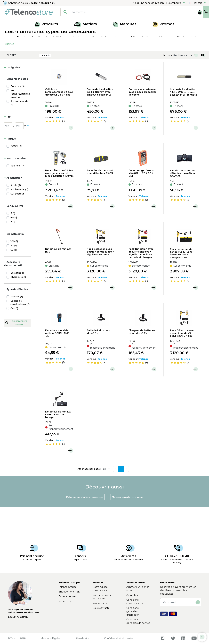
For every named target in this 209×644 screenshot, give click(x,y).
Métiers (85, 24)
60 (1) (14, 280)
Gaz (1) (14, 339)
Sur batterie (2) (19, 220)
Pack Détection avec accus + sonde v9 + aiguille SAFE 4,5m (182, 363)
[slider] (53, 152)
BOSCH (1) (16, 176)
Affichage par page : (89, 499)
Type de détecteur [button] (16, 320)
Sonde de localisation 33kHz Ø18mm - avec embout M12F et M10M (183, 122)
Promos (164, 24)
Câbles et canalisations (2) (20, 333)
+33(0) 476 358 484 (43, 3)
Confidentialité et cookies (119, 638)
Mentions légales (51, 638)
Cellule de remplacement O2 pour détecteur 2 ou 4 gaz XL (59, 124)
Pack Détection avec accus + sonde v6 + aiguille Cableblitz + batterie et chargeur (141, 283)
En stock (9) (17, 117)
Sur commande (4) (19, 133)
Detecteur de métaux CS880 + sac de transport (58, 445)
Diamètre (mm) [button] (14, 264)
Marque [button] (10, 169)
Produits (46, 24)
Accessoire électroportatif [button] (13, 294)
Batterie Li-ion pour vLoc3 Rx (99, 362)
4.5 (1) (14, 248)
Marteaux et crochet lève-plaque (127, 527)
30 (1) (14, 276)
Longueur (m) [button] (13, 236)
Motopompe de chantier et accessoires (85, 527)
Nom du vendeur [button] (15, 189)
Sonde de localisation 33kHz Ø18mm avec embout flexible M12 (100, 122)
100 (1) (14, 272)
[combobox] (118, 12)
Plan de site (82, 638)
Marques (125, 24)
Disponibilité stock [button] (17, 109)
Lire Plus (10, 74)
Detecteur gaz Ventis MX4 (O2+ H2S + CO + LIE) (141, 203)
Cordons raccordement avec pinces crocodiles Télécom (143, 122)
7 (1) (13, 252)
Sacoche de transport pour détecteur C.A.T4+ (101, 202)
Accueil (9, 34)
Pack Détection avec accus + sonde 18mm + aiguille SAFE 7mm (100, 282)
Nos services (100, 603)
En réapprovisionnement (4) (20, 124)
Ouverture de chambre (41, 34)
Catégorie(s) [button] (13, 98)
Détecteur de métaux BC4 (58, 281)
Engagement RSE (69, 592)
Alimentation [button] (13, 208)
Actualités (132, 595)
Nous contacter (101, 608)
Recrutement (66, 601)
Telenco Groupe (68, 587)
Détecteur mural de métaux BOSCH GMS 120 (57, 363)
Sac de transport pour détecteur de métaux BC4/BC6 (183, 204)
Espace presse (67, 596)
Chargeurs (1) (18, 307)
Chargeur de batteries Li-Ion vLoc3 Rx (142, 362)
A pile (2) (16, 216)
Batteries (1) (17, 303)
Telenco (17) (17, 196)
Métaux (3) (17, 327)
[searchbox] (123, 12)
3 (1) (13, 244)
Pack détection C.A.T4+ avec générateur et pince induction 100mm (59, 203)
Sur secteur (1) (19, 224)
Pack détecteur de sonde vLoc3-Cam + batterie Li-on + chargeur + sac (182, 284)
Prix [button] (8, 147)
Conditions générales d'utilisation (133, 611)
